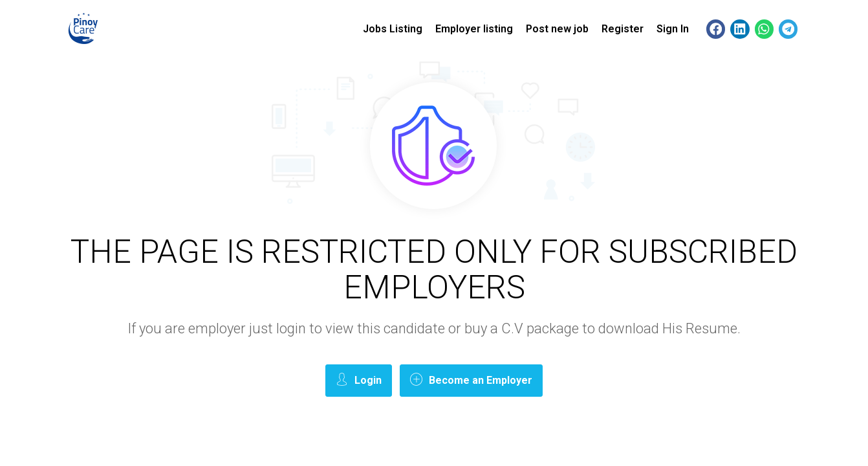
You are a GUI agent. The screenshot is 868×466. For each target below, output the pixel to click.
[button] (716, 29)
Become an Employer (471, 380)
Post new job (557, 29)
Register (623, 29)
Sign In (673, 29)
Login (359, 380)
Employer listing (474, 29)
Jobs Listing (393, 29)
